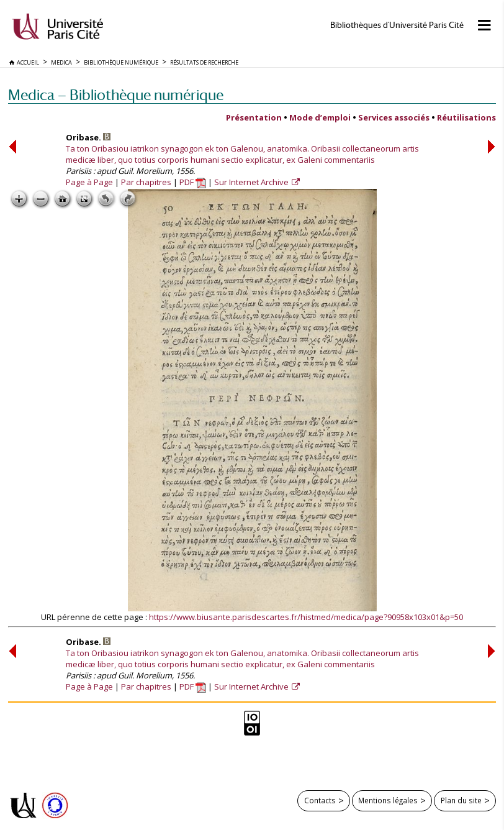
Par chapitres (146, 182)
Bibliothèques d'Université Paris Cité (397, 25)
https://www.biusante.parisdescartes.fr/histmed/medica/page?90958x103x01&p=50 (306, 617)
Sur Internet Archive (252, 182)
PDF (193, 182)
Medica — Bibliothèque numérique (116, 95)
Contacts (320, 800)
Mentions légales (388, 800)
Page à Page (89, 182)
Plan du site (461, 800)
